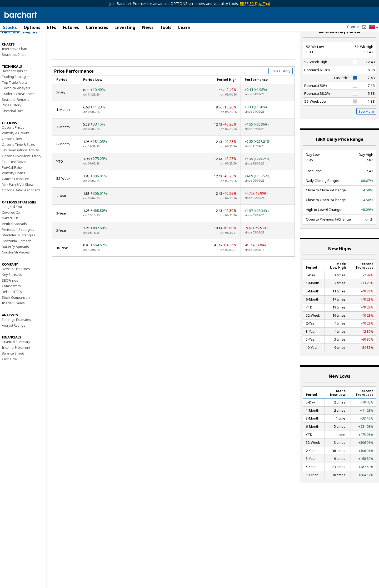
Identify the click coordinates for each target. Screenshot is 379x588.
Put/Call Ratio (12, 182)
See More (366, 126)
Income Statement (16, 362)
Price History (11, 120)
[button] (374, 27)
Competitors (11, 301)
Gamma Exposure (15, 193)
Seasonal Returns (16, 114)
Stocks (10, 27)
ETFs (52, 27)
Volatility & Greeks (16, 148)
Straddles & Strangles (19, 250)
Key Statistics (12, 289)
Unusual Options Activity (20, 165)
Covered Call (12, 227)
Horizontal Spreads (17, 256)
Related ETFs (12, 306)
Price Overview (13, 41)
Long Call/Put (12, 222)
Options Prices (13, 142)
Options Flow (12, 154)
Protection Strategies (18, 244)
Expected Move (14, 176)
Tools (166, 27)
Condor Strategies (16, 267)
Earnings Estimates (16, 335)
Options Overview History (22, 171)
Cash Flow (9, 374)
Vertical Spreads (14, 239)
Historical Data (13, 126)
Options (32, 27)
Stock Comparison (16, 312)
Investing (125, 27)
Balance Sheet (13, 368)
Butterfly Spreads (15, 261)
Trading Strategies (16, 91)
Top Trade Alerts (15, 97)
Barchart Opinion (15, 86)
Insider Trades (13, 318)
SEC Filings (10, 295)
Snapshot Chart (14, 69)
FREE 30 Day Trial (255, 4)
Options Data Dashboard (21, 205)
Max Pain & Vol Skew (18, 199)
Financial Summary (16, 357)
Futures (71, 27)
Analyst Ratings (14, 340)
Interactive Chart (15, 63)
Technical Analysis (16, 103)
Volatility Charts (14, 188)
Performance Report (19, 47)
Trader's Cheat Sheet (18, 109)
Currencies (97, 27)
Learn (184, 27)
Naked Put (10, 233)
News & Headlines (16, 284)
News (148, 27)
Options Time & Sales (18, 159)
